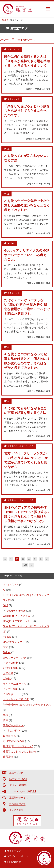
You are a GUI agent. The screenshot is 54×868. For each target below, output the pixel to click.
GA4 (5, 605)
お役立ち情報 (11, 668)
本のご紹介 (14, 731)
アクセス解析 (11, 663)
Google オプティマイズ (16, 616)
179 (25, 565)
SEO (6, 647)
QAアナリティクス (14, 642)
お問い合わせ (14, 862)
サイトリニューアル (15, 684)
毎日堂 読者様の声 (14, 741)
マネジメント (11, 585)
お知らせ (8, 673)
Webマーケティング (15, 658)
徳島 (5, 720)
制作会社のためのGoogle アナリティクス (27, 705)
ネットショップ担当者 (16, 699)
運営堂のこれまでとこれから (20, 752)
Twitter (7, 652)
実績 (5, 715)
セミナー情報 (11, 689)
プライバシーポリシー (19, 856)
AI (4, 590)
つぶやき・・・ (12, 694)
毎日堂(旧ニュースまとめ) (18, 746)
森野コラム (9, 736)
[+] (5, 611)
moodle (7, 637)
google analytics (16, 611)
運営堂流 (8, 757)
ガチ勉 (7, 679)
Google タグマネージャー (18, 621)
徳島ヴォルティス (13, 725)
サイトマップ (14, 851)
